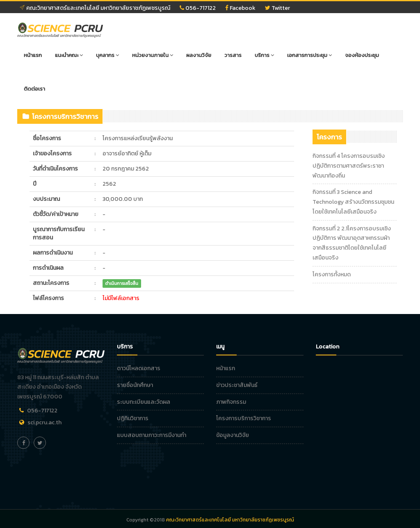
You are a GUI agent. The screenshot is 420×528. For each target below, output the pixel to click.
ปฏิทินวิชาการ (133, 418)
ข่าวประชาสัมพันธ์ (237, 385)
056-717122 (198, 8)
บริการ (264, 55)
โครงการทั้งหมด (332, 274)
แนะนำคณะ (69, 55)
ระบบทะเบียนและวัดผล (144, 402)
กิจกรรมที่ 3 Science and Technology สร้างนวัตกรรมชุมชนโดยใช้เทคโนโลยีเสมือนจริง (353, 202)
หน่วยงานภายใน (153, 55)
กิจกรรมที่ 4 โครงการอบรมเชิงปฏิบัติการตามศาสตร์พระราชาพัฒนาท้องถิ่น (349, 166)
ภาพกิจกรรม (231, 402)
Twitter (277, 8)
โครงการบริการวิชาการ (244, 418)
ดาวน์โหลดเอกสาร (139, 368)
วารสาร (233, 55)
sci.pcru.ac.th (45, 422)
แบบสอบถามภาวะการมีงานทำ (152, 435)
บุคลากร (107, 55)
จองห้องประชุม (362, 55)
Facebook (240, 8)
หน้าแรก (33, 55)
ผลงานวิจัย (199, 55)
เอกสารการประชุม (309, 55)
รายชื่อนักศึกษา (135, 385)
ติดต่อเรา (34, 89)
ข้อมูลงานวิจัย (233, 435)
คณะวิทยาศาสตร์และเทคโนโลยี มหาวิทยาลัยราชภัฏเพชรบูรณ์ (95, 8)
